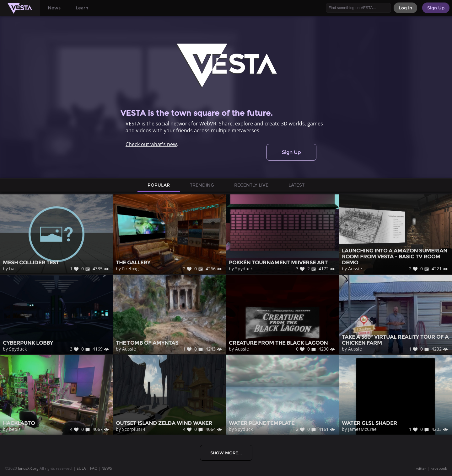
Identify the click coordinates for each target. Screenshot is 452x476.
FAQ (94, 468)
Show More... (226, 453)
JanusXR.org (28, 468)
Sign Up (291, 152)
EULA (81, 468)
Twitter (420, 468)
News (54, 8)
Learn (82, 8)
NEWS (107, 468)
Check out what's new (151, 144)
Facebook (439, 468)
